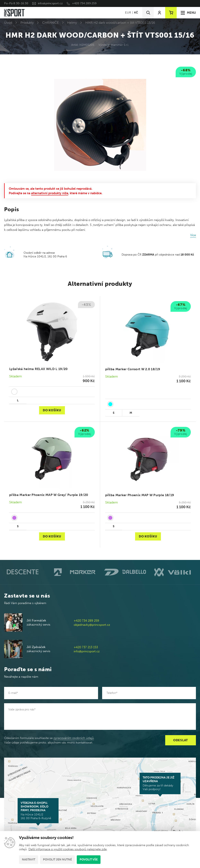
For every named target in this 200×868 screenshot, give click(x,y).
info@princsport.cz (50, 3)
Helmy (72, 23)
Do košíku (52, 410)
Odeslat (181, 740)
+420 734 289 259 (84, 3)
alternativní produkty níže (50, 193)
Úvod (8, 23)
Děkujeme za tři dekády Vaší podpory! (160, 783)
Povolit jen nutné (57, 860)
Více (193, 235)
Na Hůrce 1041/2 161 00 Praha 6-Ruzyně (38, 811)
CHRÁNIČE (50, 23)
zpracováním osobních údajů (74, 738)
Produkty (27, 23)
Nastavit (29, 860)
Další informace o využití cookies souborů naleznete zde (68, 849)
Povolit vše (89, 860)
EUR (128, 13)
